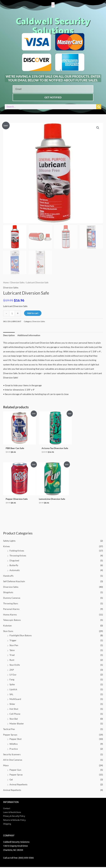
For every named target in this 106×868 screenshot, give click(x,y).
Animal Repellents (18, 785)
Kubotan (7, 626)
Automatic (15, 571)
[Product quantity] (12, 313)
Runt (12, 661)
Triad (12, 656)
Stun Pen (14, 646)
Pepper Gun (15, 771)
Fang (12, 680)
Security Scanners (12, 755)
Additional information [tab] (29, 335)
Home (6, 283)
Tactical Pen (9, 730)
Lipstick (13, 690)
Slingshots (8, 593)
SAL (11, 695)
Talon (12, 651)
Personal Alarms (11, 610)
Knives (6, 547)
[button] (53, 5)
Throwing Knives (18, 556)
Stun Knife (15, 666)
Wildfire (14, 745)
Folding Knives (17, 551)
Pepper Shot (16, 740)
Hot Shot (14, 710)
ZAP (12, 671)
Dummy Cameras (12, 599)
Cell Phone (15, 715)
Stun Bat (14, 720)
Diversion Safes (11, 588)
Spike (12, 685)
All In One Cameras (13, 761)
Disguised (14, 561)
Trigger (13, 641)
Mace (6, 766)
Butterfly (14, 566)
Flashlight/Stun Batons (21, 636)
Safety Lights (9, 542)
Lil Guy (13, 675)
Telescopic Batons (12, 621)
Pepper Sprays (10, 735)
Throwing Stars (11, 604)
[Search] (99, 107)
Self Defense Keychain (14, 582)
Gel (11, 780)
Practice (14, 750)
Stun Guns (8, 632)
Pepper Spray (16, 776)
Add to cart (33, 313)
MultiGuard (15, 700)
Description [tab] (9, 335)
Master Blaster (17, 724)
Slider (12, 705)
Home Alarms (10, 615)
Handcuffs (8, 577)
